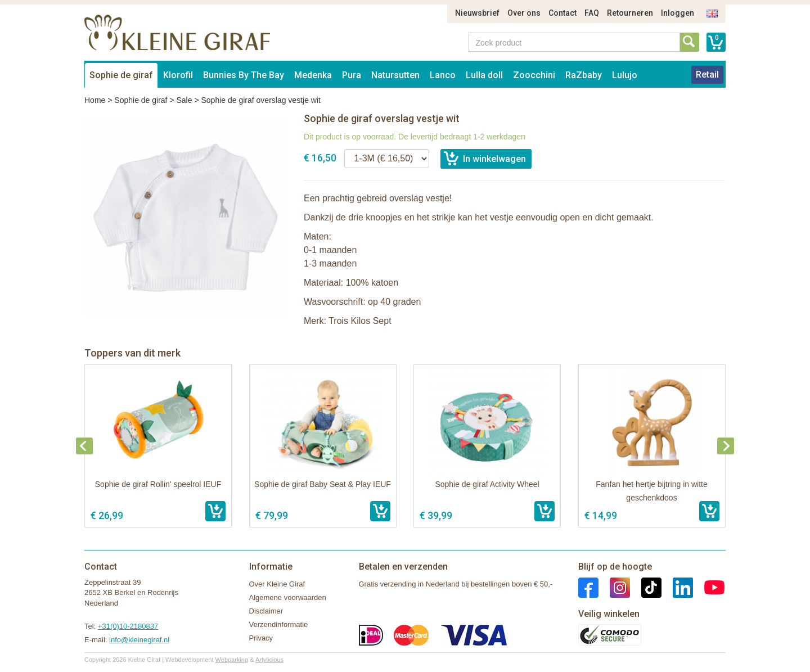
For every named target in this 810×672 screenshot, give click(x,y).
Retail (707, 75)
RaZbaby (584, 75)
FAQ (592, 13)
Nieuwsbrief (477, 13)
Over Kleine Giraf (277, 584)
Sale (184, 100)
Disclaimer (266, 611)
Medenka (313, 75)
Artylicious (269, 660)
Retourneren (630, 13)
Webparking (232, 660)
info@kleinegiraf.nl (139, 640)
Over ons (524, 13)
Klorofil (178, 75)
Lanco (443, 75)
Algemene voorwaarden (288, 597)
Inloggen (678, 13)
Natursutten (395, 75)
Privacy (261, 638)
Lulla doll (484, 75)
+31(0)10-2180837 (128, 626)
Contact (562, 13)
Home (95, 100)
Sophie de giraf (121, 75)
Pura (352, 75)
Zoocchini (534, 75)
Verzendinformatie (279, 624)
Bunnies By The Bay (244, 75)
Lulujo (625, 75)
